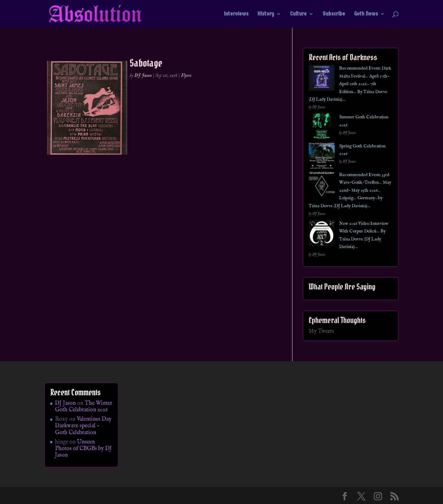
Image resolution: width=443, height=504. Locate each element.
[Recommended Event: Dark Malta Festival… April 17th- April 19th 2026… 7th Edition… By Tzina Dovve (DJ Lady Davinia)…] (322, 79)
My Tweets (321, 331)
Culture (298, 14)
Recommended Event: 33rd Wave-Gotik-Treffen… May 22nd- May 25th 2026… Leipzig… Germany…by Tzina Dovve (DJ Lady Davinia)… (350, 190)
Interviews (236, 14)
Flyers (186, 75)
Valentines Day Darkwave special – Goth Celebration (83, 426)
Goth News (366, 14)
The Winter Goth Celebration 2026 (84, 407)
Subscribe (334, 14)
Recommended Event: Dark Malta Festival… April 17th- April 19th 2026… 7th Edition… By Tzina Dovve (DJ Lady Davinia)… (350, 84)
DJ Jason (143, 75)
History (266, 14)
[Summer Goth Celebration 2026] (322, 128)
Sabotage (146, 63)
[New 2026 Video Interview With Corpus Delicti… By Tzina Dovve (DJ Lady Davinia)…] (322, 234)
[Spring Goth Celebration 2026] (322, 157)
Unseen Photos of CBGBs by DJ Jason (83, 449)
